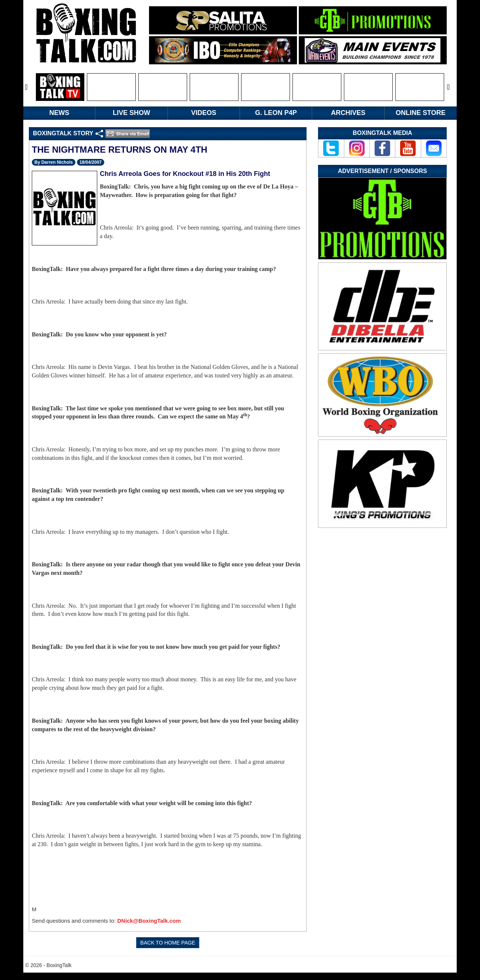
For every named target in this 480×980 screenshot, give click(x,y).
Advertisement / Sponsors (383, 171)
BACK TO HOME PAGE (168, 943)
